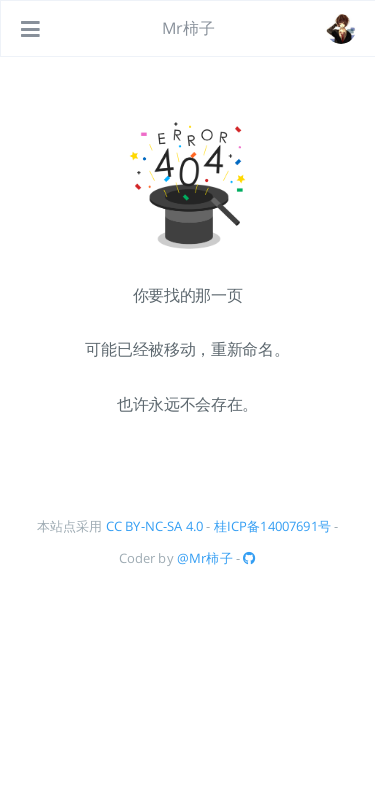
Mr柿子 (189, 28)
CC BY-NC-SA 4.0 (154, 526)
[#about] (341, 29)
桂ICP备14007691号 (272, 526)
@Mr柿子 (205, 558)
